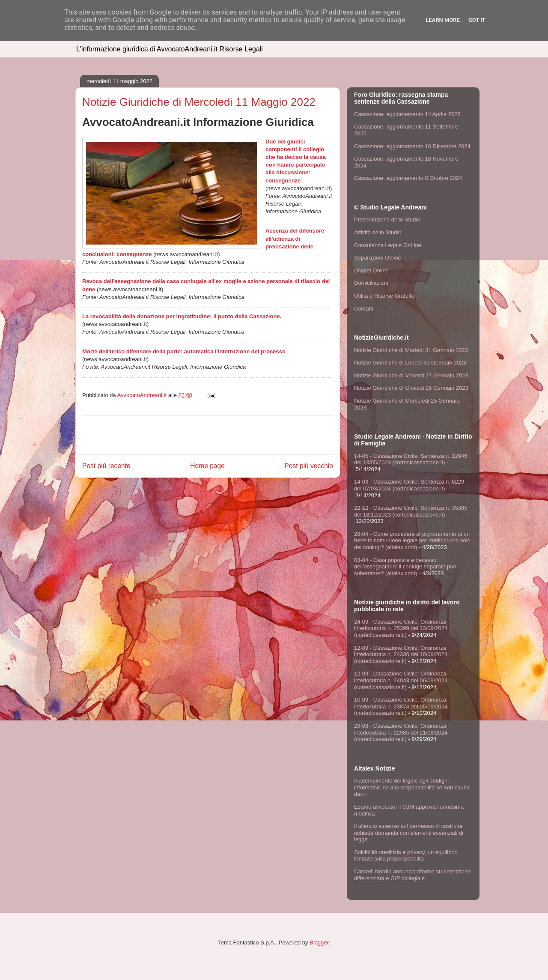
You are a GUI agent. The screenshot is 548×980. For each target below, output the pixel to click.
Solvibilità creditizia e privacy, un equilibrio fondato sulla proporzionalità (406, 856)
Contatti (364, 309)
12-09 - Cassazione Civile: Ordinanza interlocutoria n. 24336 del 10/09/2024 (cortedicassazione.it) (401, 654)
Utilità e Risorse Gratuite (384, 296)
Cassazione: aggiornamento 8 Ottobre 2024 (408, 178)
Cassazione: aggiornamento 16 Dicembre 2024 (412, 146)
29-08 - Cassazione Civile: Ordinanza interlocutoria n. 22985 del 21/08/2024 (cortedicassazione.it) (401, 732)
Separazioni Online (378, 258)
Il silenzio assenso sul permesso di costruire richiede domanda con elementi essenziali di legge (409, 833)
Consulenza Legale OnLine (388, 245)
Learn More (443, 20)
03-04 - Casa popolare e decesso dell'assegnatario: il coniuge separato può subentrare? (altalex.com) (405, 567)
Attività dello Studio (378, 232)
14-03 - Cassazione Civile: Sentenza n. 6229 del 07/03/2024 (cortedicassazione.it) (409, 485)
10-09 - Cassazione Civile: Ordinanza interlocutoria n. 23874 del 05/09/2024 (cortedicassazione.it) (401, 706)
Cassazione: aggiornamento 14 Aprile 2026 (407, 114)
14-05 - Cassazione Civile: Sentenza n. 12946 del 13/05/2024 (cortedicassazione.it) (411, 459)
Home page (207, 466)
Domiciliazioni (371, 283)
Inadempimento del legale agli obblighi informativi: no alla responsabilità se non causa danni (412, 787)
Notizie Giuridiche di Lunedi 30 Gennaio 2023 (410, 363)
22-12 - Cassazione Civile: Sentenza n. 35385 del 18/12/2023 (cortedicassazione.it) (411, 511)
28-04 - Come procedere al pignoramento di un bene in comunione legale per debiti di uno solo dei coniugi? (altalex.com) (412, 541)
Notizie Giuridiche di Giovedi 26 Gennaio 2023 (411, 388)
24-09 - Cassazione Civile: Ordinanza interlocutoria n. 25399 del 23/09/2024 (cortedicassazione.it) (401, 628)
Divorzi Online (371, 270)
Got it (477, 20)
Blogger (319, 943)
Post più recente (106, 466)
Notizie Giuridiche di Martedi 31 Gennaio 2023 (411, 350)
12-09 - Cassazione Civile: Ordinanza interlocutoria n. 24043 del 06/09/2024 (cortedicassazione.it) (401, 680)
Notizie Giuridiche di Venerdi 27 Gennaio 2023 (411, 375)
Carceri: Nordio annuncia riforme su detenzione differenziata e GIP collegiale (412, 875)
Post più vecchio (309, 466)
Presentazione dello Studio (387, 220)
